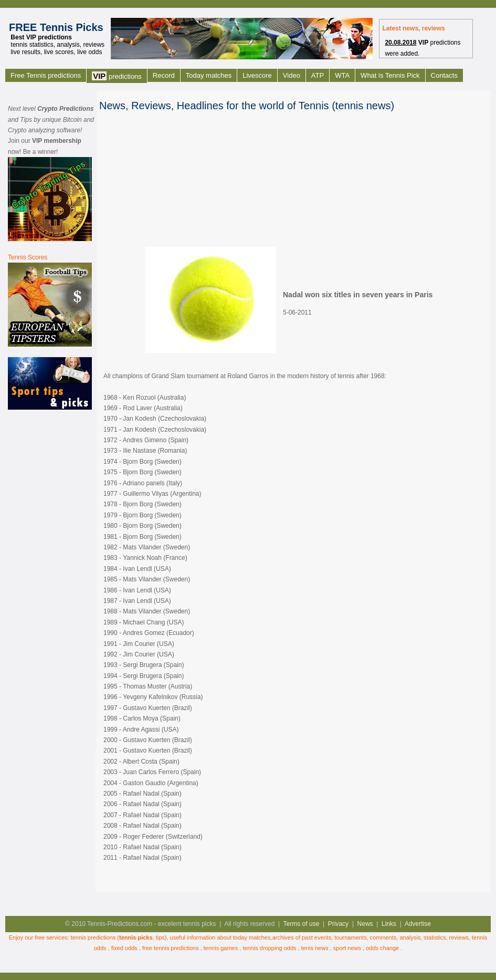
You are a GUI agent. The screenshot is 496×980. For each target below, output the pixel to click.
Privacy (338, 924)
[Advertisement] (50, 578)
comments (383, 937)
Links (389, 924)
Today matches (209, 75)
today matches (252, 937)
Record (164, 75)
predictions (117, 76)
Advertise (418, 924)
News (365, 924)
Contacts (444, 75)
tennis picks (136, 937)
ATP (318, 75)
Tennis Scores (28, 257)
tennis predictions (93, 937)
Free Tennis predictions (46, 75)
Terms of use (302, 924)
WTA (342, 75)
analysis (410, 937)
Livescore (257, 75)
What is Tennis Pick (390, 75)
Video (292, 75)
